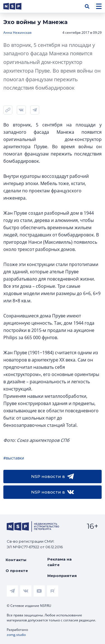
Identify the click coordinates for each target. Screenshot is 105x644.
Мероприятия (62, 576)
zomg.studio (16, 635)
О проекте (17, 571)
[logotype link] (17, 6)
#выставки (14, 458)
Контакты (16, 560)
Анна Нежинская (17, 33)
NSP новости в (53, 477)
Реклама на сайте (60, 562)
